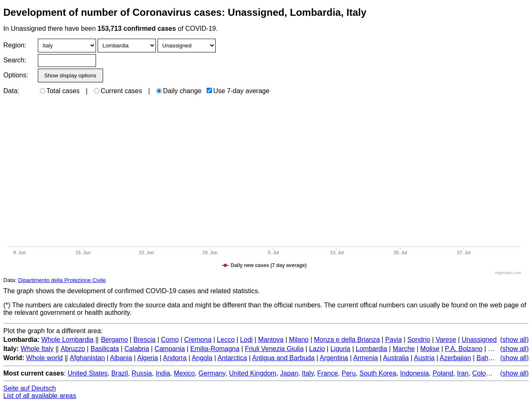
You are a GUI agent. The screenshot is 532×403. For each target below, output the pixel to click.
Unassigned (479, 340)
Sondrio (419, 340)
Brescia (144, 340)
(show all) (515, 340)
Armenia (366, 358)
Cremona (198, 340)
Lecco (226, 340)
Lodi (246, 340)
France (328, 373)
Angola (202, 358)
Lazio (317, 349)
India (163, 373)
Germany (212, 373)
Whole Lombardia (68, 340)
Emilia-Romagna (215, 349)
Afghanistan (87, 358)
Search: (15, 60)
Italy (308, 373)
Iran (463, 373)
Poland (443, 373)
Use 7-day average (238, 91)
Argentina (334, 358)
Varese (446, 340)
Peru (349, 373)
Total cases (60, 91)
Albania (121, 358)
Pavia (394, 340)
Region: (15, 45)
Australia (396, 358)
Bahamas (490, 358)
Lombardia (372, 349)
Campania (170, 349)
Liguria (340, 349)
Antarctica (232, 358)
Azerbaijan (456, 358)
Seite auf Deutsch (30, 388)
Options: (16, 75)
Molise (430, 349)
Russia (142, 373)
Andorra (175, 358)
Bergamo (115, 340)
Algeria (148, 358)
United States (88, 373)
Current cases (118, 91)
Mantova (271, 340)
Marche (404, 349)
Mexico (184, 373)
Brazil (120, 373)
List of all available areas (40, 396)
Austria (424, 358)
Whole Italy (37, 349)
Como (170, 340)
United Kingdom (253, 373)
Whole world (44, 358)
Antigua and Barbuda (283, 358)
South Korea (378, 373)
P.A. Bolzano (463, 349)
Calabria (137, 349)
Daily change (179, 91)
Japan (289, 373)
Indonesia (415, 373)
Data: (11, 91)
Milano (299, 340)
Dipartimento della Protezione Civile (62, 280)
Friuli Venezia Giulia (274, 349)
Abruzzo (73, 349)
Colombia (486, 373)
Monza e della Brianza (347, 340)
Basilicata (105, 349)
